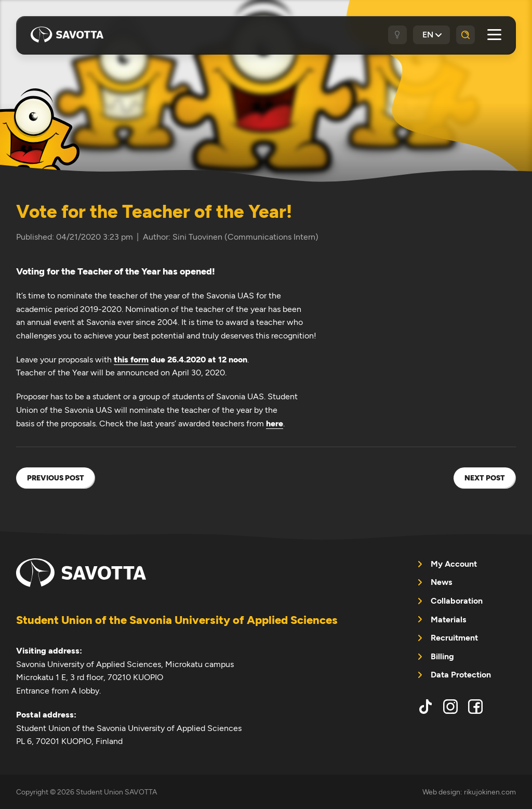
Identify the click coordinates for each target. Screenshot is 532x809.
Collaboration (457, 601)
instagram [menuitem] (450, 707)
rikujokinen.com (490, 792)
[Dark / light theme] (397, 35)
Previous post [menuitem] (56, 478)
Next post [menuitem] (485, 478)
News (441, 582)
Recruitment (454, 638)
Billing (442, 656)
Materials (448, 619)
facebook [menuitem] (475, 707)
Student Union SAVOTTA (67, 35)
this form (131, 360)
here (275, 423)
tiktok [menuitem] (425, 707)
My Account (454, 564)
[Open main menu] (494, 35)
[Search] (465, 35)
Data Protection (461, 675)
